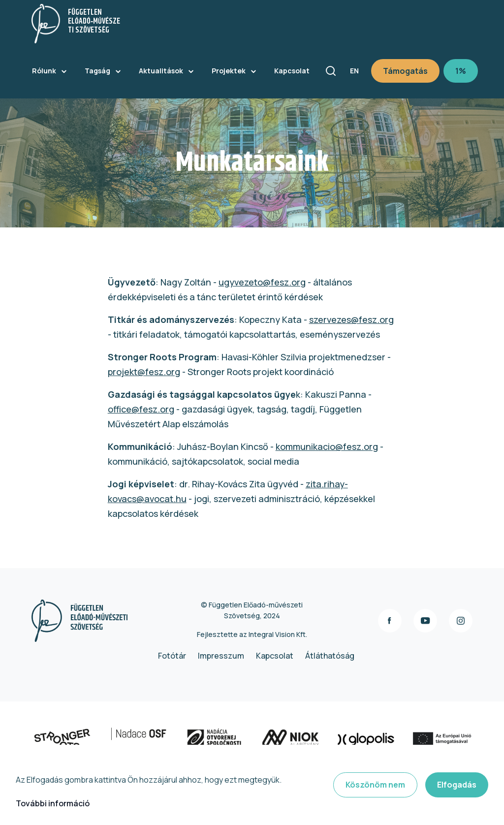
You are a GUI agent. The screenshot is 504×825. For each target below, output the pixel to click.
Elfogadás (457, 785)
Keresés (331, 71)
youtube (425, 621)
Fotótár (172, 656)
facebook (390, 621)
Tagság (97, 71)
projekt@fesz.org (144, 372)
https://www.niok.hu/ (320, 740)
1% (461, 71)
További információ (53, 803)
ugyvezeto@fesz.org (262, 282)
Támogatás (405, 71)
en (354, 71)
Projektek (229, 71)
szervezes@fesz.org (351, 319)
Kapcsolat (292, 71)
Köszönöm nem (375, 785)
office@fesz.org (141, 409)
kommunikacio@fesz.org (327, 446)
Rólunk (44, 71)
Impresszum (221, 656)
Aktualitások (161, 71)
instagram (461, 621)
